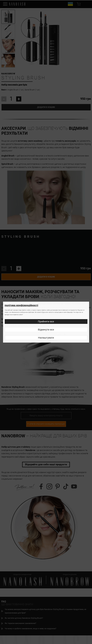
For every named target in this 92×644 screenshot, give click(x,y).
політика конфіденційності (21, 305)
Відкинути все (46, 330)
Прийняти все (46, 321)
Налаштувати (46, 338)
